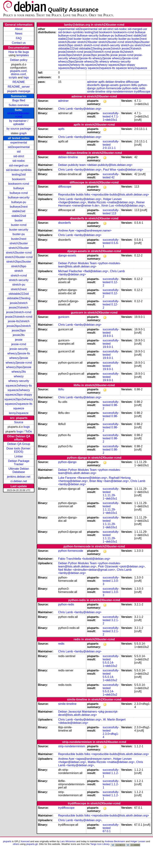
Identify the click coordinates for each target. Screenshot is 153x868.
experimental (19, 142)
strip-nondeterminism (120, 92)
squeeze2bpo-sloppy (19, 395)
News (19, 34)
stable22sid (19, 216)
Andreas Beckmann (115, 841)
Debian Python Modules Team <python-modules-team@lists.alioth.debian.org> (89, 265)
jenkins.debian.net (19, 477)
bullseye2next (19, 207)
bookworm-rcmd (19, 184)
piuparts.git (32, 844)
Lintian (19, 456)
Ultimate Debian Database (19, 470)
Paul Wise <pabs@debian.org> (123, 170)
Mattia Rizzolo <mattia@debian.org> (111, 202)
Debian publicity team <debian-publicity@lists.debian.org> (95, 165)
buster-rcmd (19, 225)
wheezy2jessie (19, 358)
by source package (19, 129)
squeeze (19, 408)
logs (26, 77)
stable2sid (19, 211)
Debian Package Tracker (19, 463)
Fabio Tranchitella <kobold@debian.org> (84, 559)
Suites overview (19, 105)
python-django (67, 462)
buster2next (19, 239)
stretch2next (19, 289)
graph (23, 133)
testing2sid (19, 174)
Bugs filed (19, 100)
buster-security (19, 230)
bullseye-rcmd (19, 193)
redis (142, 88)
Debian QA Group (19, 444)
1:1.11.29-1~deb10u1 (110, 497)
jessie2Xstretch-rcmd (19, 317)
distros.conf (18, 74)
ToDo (28, 431)
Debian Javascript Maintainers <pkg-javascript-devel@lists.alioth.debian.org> (88, 713)
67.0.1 (107, 831)
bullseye (19, 188)
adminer (92, 82)
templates (23, 55)
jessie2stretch (19, 303)
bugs (27, 427)
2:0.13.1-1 (109, 148)
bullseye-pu (19, 202)
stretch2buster (19, 243)
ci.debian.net (19, 481)
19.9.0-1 (108, 336)
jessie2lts (19, 335)
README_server (19, 87)
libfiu (134, 85)
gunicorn (125, 85)
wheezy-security (19, 381)
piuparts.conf (18, 71)
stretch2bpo (19, 266)
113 (114, 213)
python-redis (130, 88)
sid (19, 152)
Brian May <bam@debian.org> (109, 481)
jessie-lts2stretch (19, 321)
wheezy (19, 376)
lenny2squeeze (19, 413)
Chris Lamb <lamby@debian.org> (80, 109)
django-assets (110, 85)
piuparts (7, 841)
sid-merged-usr (19, 165)
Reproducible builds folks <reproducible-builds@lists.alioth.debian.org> (104, 195)
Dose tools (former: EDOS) (19, 450)
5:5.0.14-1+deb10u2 (110, 664)
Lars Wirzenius (68, 841)
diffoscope (132, 82)
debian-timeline (115, 82)
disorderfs (93, 85)
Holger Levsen (138, 841)
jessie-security (19, 349)
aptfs (102, 82)
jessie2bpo (19, 330)
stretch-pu (19, 285)
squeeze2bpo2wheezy (19, 399)
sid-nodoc (19, 161)
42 (113, 177)
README (19, 82)
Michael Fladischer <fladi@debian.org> (83, 271)
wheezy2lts (19, 372)
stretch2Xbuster (19, 248)
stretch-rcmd (19, 276)
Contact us (19, 43)
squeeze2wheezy (19, 390)
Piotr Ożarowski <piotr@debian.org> (121, 566)
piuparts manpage (19, 91)
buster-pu (19, 234)
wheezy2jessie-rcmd (19, 363)
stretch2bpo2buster (19, 262)
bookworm (19, 179)
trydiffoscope (142, 92)
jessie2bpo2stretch (19, 326)
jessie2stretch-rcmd (19, 312)
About (19, 29)
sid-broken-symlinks (19, 170)
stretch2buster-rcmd (19, 253)
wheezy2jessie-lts (19, 353)
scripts (13, 77)
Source (19, 422)
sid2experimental (19, 147)
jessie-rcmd (19, 344)
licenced (25, 841)
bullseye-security (19, 197)
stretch (19, 271)
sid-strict (19, 156)
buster (19, 220)
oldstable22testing (19, 298)
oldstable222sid (19, 294)
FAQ (19, 38)
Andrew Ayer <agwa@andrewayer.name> (85, 231)
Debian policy (19, 60)
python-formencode (109, 88)
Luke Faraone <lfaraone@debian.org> (83, 478)
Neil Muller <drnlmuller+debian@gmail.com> (87, 570)
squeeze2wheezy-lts (19, 386)
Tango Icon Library (100, 844)
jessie (19, 340)
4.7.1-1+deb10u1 (111, 118)
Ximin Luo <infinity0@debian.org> (123, 206)
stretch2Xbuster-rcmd (19, 115)
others (16, 844)
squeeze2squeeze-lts (19, 404)
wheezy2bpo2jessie (19, 367)
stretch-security (19, 280)
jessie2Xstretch (19, 307)
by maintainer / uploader (19, 122)
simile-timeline (96, 92)
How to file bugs (19, 52)
